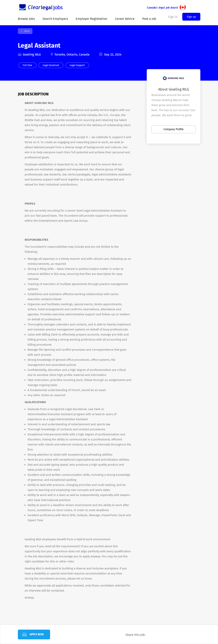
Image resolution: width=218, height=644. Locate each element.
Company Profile (174, 129)
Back (27, 31)
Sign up (191, 17)
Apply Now (37, 634)
